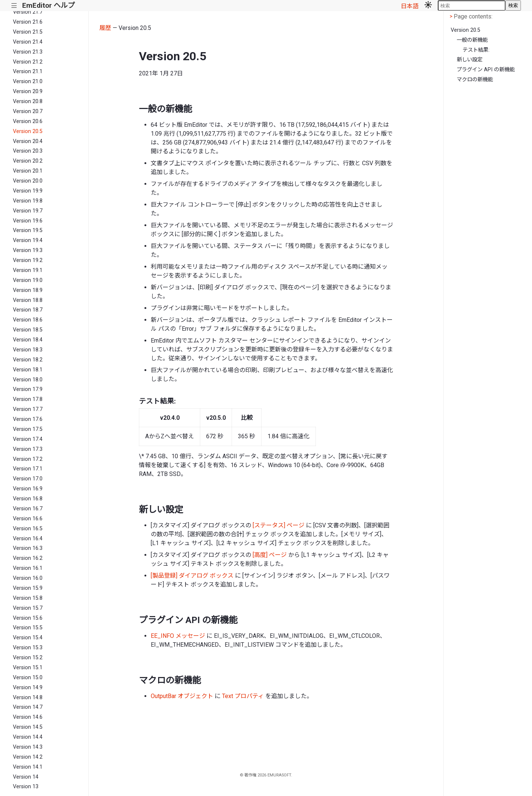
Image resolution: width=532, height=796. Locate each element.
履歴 (105, 28)
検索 (513, 5)
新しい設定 (470, 60)
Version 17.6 (28, 419)
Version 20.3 (28, 151)
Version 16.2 (28, 558)
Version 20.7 (28, 111)
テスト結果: (476, 50)
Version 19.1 (28, 270)
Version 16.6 (28, 519)
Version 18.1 (28, 370)
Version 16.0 (28, 578)
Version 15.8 (28, 598)
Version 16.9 (28, 489)
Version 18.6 (28, 320)
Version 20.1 (28, 171)
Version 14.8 (28, 698)
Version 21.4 (28, 42)
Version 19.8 (28, 201)
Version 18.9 (28, 290)
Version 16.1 (28, 568)
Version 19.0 (28, 280)
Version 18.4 (28, 340)
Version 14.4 (28, 737)
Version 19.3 (28, 250)
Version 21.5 (28, 32)
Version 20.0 (28, 181)
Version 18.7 (28, 310)
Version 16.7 (28, 509)
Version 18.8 (28, 300)
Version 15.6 (28, 618)
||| (14, 6)
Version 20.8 (28, 101)
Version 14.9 (28, 688)
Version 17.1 (28, 469)
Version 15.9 (28, 588)
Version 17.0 (28, 479)
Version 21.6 (28, 22)
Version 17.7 (28, 409)
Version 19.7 (28, 211)
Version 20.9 (28, 91)
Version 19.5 (28, 230)
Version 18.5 (28, 330)
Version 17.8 (28, 399)
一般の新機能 (472, 40)
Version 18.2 (28, 360)
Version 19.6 (28, 221)
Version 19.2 (28, 260)
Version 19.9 (28, 191)
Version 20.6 (28, 121)
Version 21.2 (28, 62)
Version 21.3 (28, 52)
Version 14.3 (28, 747)
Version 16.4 (28, 539)
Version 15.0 (28, 678)
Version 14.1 (28, 767)
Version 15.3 (28, 648)
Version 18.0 (28, 380)
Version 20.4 (28, 141)
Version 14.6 (28, 717)
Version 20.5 (28, 131)
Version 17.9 (28, 389)
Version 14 (26, 777)
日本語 (410, 6)
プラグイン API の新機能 (486, 70)
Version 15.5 (28, 628)
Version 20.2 (28, 161)
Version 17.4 (28, 439)
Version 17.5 (28, 429)
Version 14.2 (28, 757)
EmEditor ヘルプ (48, 5)
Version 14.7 (28, 707)
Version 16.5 (28, 529)
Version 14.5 (28, 727)
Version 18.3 (28, 350)
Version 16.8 (28, 499)
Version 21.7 (28, 12)
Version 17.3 (28, 449)
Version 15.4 (28, 638)
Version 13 (26, 787)
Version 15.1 (28, 668)
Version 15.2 (28, 658)
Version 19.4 (28, 240)
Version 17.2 (28, 459)
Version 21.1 (28, 72)
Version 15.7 (28, 608)
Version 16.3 (28, 548)
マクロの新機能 (475, 80)
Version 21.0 (28, 81)
